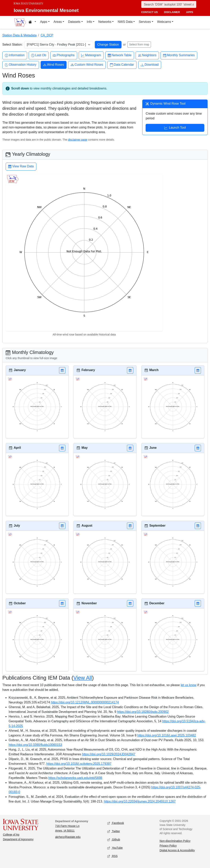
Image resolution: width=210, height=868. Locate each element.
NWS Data (125, 22)
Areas (58, 22)
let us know (189, 685)
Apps (44, 22)
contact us (149, 12)
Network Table (120, 55)
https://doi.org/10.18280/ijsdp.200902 (143, 712)
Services (145, 22)
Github (114, 840)
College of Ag (11, 835)
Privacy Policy (168, 846)
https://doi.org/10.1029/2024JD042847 (109, 754)
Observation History (21, 65)
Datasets (74, 22)
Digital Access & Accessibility (177, 850)
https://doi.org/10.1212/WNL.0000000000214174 (85, 702)
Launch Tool (175, 128)
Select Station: (12, 45)
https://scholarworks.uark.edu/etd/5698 (75, 778)
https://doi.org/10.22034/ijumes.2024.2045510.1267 (140, 801)
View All (83, 678)
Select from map (139, 44)
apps (190, 12)
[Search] (169, 4)
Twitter (114, 832)
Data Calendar (122, 65)
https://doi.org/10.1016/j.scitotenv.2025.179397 (79, 764)
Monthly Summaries (179, 55)
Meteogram (91, 55)
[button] (62, 370)
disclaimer (172, 12)
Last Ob (39, 55)
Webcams (164, 22)
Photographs (64, 55)
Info (89, 22)
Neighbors (147, 55)
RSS (112, 856)
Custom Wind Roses (87, 65)
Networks (105, 22)
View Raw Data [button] (21, 167)
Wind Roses (54, 65)
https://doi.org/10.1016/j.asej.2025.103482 (167, 735)
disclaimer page (78, 140)
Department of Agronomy (18, 839)
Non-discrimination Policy (175, 841)
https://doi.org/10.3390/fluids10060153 (35, 745)
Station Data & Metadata (19, 35)
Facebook (116, 823)
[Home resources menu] (32, 22)
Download (150, 65)
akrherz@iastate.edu (68, 837)
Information (15, 55)
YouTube (115, 848)
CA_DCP (47, 35)
